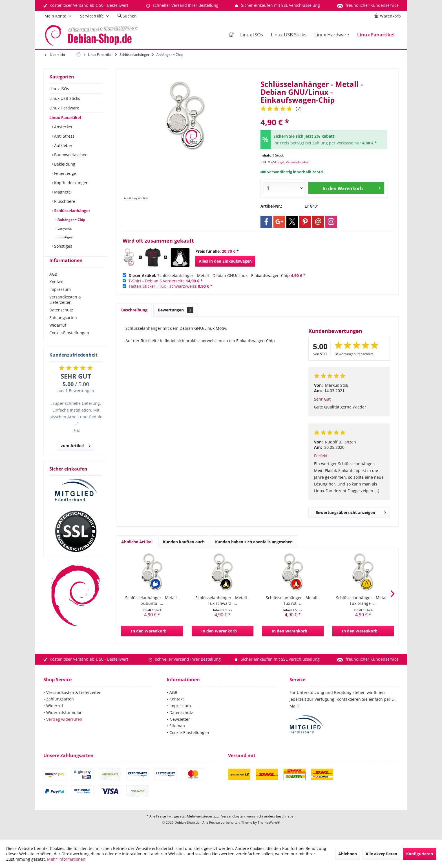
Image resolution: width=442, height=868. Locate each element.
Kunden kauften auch (184, 542)
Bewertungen (176, 310)
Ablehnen (348, 854)
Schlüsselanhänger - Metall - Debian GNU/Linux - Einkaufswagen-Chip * (217, 275)
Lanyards (64, 228)
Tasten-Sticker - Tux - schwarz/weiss (163, 286)
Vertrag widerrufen (64, 719)
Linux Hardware (64, 108)
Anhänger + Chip (71, 220)
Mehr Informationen (66, 859)
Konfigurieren (420, 854)
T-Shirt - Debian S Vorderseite (157, 281)
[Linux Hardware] (332, 35)
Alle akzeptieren (381, 854)
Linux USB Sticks (65, 98)
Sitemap (177, 726)
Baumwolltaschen (70, 155)
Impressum (60, 299)
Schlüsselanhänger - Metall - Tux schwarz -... (222, 600)
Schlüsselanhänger (72, 211)
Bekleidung (64, 164)
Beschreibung (134, 310)
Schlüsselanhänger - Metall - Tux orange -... (363, 600)
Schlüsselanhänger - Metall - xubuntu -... (152, 600)
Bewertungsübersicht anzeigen (351, 512)
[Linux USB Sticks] (289, 35)
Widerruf (58, 335)
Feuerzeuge (65, 173)
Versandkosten (233, 816)
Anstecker (63, 127)
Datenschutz (61, 320)
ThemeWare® (269, 822)
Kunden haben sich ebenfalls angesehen (254, 542)
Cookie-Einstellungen (69, 343)
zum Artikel (76, 455)
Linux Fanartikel (65, 117)
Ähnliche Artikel (137, 542)
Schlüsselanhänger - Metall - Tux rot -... (293, 600)
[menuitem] (388, 16)
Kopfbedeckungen (71, 183)
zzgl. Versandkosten (294, 162)
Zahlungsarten (63, 328)
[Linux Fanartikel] (376, 35)
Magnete (62, 192)
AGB (53, 284)
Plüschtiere (64, 201)
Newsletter (180, 719)
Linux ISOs (59, 89)
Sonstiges (65, 237)
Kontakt (57, 292)
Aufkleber (63, 145)
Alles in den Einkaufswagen (225, 261)
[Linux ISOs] (252, 35)
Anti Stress (64, 136)
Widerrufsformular (64, 712)
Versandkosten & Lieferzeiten (65, 310)
